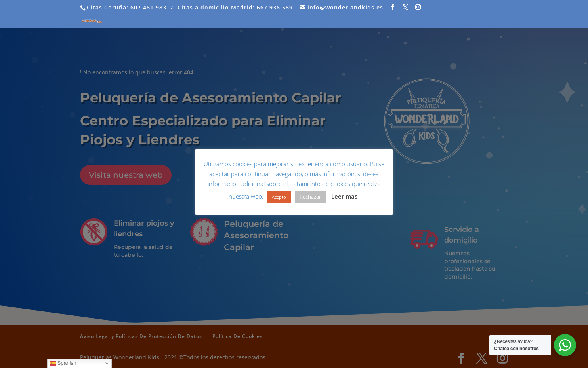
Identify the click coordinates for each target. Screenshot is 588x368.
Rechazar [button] (310, 197)
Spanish (63, 363)
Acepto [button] (279, 197)
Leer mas (344, 196)
